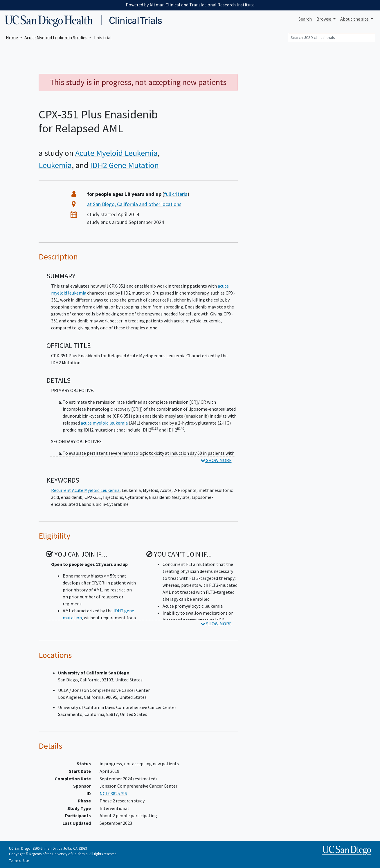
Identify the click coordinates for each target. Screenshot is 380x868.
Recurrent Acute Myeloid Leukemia (85, 490)
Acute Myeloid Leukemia (116, 153)
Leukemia (55, 165)
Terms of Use (19, 860)
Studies (56, 37)
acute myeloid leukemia (104, 423)
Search (305, 19)
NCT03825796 (113, 793)
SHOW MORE (216, 460)
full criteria (176, 194)
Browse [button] (324, 19)
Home (12, 37)
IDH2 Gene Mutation (124, 165)
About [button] (355, 19)
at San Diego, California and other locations (134, 204)
